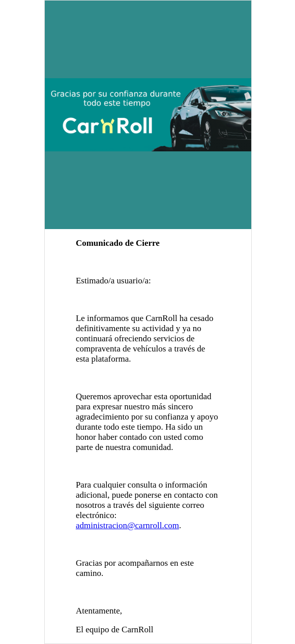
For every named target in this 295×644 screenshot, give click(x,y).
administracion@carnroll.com (127, 525)
